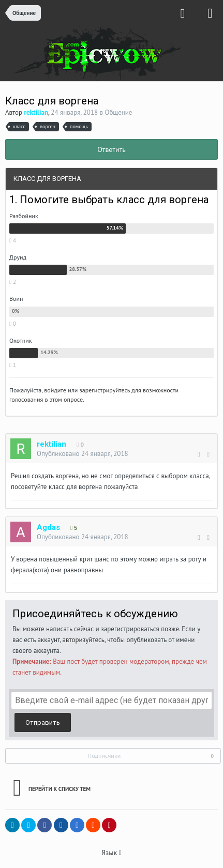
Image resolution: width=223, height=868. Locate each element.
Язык (111, 852)
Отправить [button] (43, 722)
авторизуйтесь (84, 640)
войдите (55, 390)
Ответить (111, 149)
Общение (119, 112)
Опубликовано (83, 454)
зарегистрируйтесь (105, 390)
